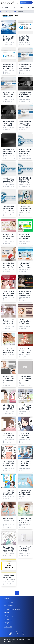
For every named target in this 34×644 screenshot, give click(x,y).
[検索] (17, 3)
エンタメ (14, 8)
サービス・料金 (9, 602)
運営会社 (7, 599)
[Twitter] (17, 633)
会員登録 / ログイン (26, 3)
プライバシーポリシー (11, 616)
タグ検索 (14, 11)
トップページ (5, 11)
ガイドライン (8, 620)
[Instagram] (11, 633)
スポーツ (21, 8)
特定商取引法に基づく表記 (12, 609)
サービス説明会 (9, 606)
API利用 (7, 623)
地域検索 (7, 8)
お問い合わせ (8, 626)
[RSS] (23, 633)
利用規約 (7, 613)
